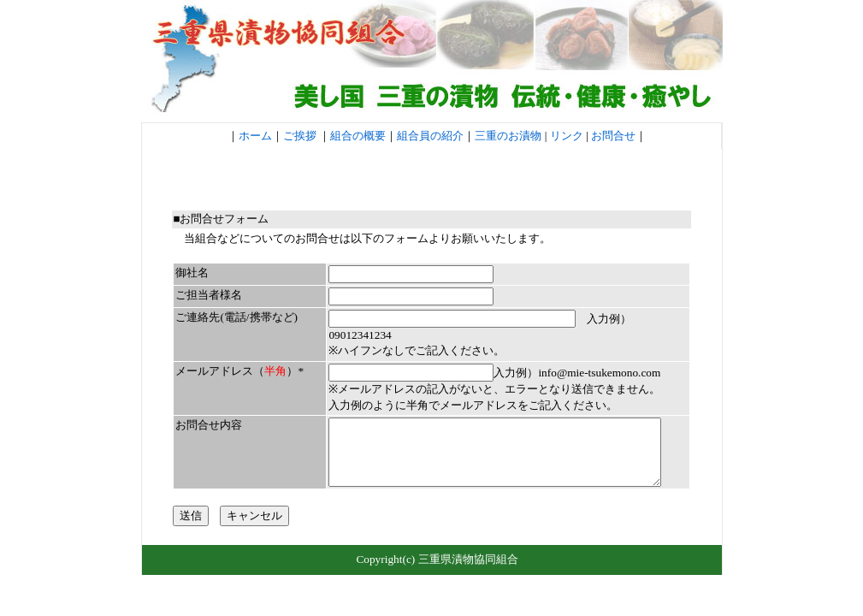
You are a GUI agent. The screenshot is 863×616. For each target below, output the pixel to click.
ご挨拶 (300, 136)
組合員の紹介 (430, 136)
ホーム (255, 136)
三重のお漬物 (508, 136)
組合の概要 (358, 136)
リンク (567, 136)
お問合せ (612, 136)
